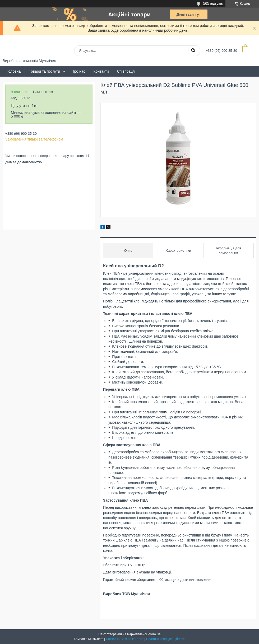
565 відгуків (213, 3)
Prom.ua (154, 634)
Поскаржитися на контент (125, 639)
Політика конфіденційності (166, 639)
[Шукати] (193, 51)
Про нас (78, 71)
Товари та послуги (44, 71)
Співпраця (126, 71)
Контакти (101, 71)
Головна (14, 71)
